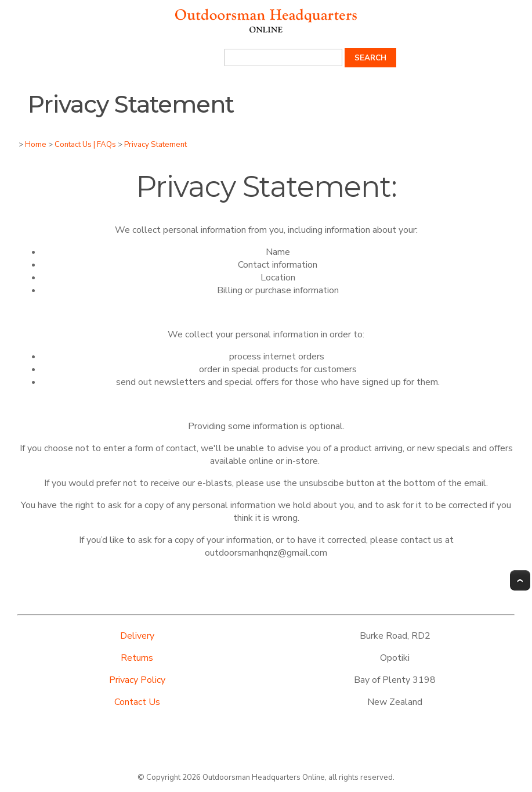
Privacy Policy (137, 680)
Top (520, 580)
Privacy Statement (155, 145)
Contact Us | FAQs (85, 145)
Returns (137, 658)
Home (36, 145)
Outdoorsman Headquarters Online (264, 777)
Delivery (137, 636)
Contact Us (137, 702)
